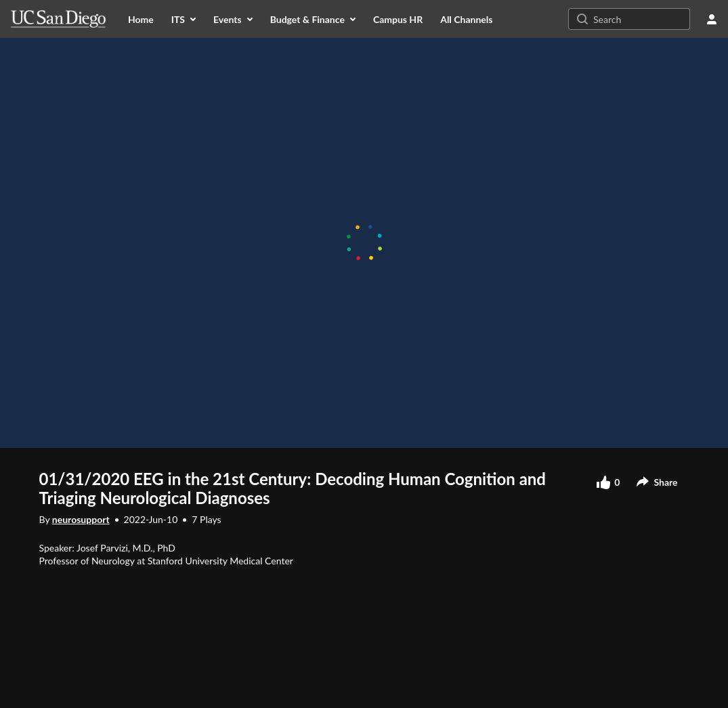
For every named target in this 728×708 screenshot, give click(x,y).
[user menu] (712, 19)
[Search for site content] (640, 19)
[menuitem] (141, 19)
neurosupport (81, 519)
